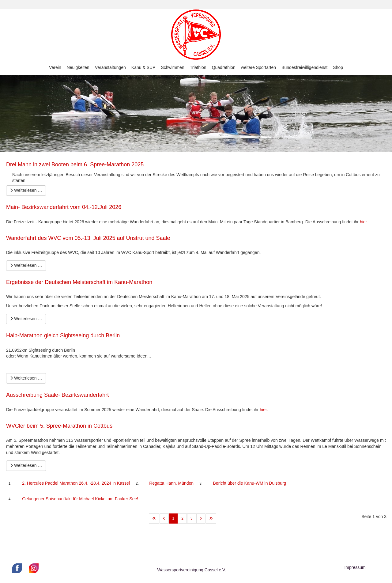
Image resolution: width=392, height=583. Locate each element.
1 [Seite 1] (173, 518)
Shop (338, 67)
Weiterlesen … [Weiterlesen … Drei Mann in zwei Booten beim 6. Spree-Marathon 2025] (26, 190)
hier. (264, 410)
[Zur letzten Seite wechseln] (211, 519)
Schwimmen (172, 67)
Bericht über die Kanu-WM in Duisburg (250, 483)
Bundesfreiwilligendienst (304, 67)
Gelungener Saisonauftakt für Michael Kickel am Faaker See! (80, 499)
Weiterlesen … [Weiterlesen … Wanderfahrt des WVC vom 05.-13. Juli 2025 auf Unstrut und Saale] (26, 265)
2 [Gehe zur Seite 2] (182, 518)
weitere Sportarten (258, 67)
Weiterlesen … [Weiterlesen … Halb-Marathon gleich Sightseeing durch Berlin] (26, 378)
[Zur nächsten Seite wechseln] (201, 519)
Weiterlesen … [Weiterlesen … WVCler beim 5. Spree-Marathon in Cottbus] (26, 465)
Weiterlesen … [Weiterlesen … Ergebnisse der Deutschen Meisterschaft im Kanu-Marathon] (26, 319)
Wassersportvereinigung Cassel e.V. (192, 570)
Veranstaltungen (110, 67)
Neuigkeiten (78, 67)
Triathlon (198, 67)
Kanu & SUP (143, 67)
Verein (55, 67)
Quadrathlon (224, 67)
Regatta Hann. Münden (171, 483)
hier (363, 222)
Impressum (355, 567)
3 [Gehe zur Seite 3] (192, 518)
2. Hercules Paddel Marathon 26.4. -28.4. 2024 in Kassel (76, 483)
